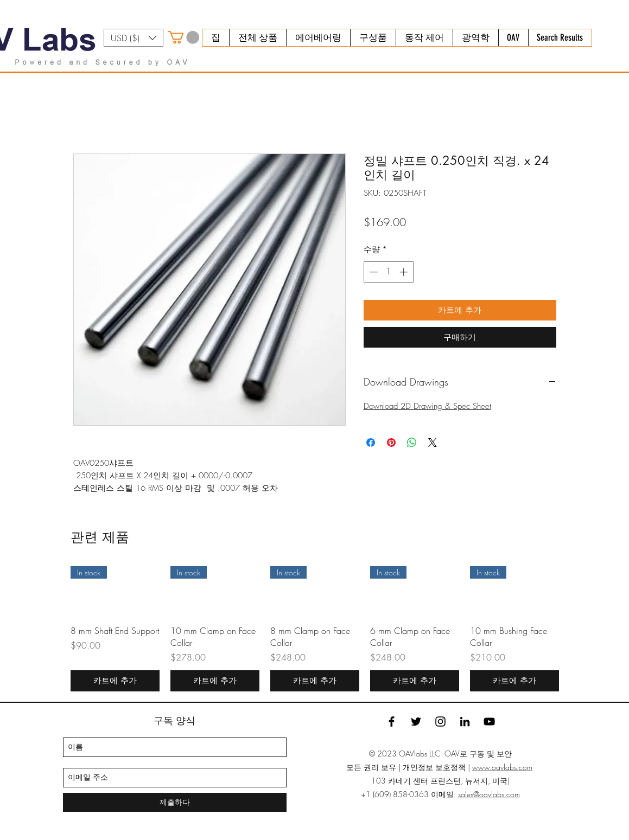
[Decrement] (373, 272)
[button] (134, 38)
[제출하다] (175, 802)
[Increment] (405, 272)
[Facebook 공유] (371, 443)
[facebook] (392, 722)
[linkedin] (465, 722)
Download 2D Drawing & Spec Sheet (427, 406)
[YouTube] (489, 722)
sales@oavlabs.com (489, 794)
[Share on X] (433, 443)
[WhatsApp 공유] (412, 443)
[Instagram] (440, 722)
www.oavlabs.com (502, 767)
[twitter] (416, 722)
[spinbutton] (388, 272)
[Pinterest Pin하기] (391, 443)
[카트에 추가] (115, 681)
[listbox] (134, 38)
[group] (315, 629)
